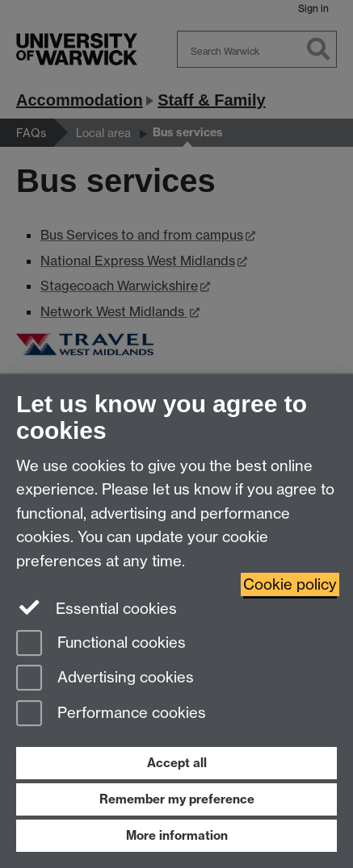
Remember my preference (177, 799)
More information (177, 835)
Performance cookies (111, 714)
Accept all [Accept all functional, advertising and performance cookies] (177, 763)
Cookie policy (290, 584)
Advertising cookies (105, 679)
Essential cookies (97, 607)
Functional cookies (101, 644)
